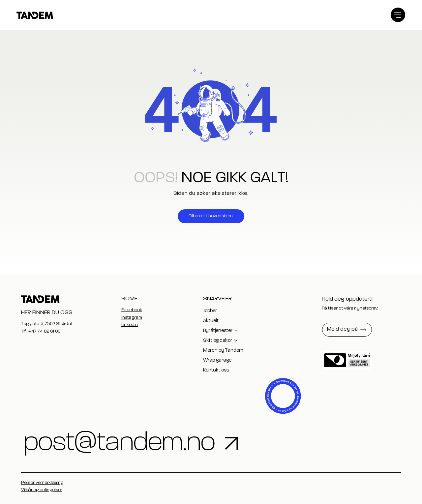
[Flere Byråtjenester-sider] (236, 331)
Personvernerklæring (42, 483)
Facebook (132, 310)
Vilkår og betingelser (42, 490)
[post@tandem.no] (194, 443)
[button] (347, 330)
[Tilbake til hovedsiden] (211, 216)
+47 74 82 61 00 (44, 331)
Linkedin (130, 325)
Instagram (132, 317)
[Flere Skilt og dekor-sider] (236, 341)
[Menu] (398, 15)
